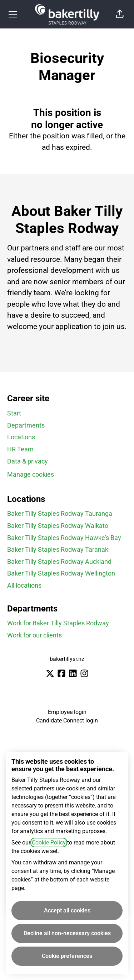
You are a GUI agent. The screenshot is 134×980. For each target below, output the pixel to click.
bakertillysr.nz (67, 659)
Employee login (67, 712)
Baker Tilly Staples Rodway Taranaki (58, 549)
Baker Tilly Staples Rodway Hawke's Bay (64, 538)
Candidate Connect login (67, 721)
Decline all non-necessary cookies (67, 933)
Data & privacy (28, 461)
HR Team (20, 449)
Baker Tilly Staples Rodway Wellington (61, 573)
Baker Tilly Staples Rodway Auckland (59, 561)
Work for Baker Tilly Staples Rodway (58, 623)
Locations (21, 437)
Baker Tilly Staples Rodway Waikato (58, 526)
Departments (26, 425)
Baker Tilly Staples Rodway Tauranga (60, 513)
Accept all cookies (67, 910)
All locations (24, 585)
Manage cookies (31, 474)
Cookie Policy (49, 843)
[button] (120, 14)
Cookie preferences (67, 956)
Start (14, 413)
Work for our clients (34, 635)
